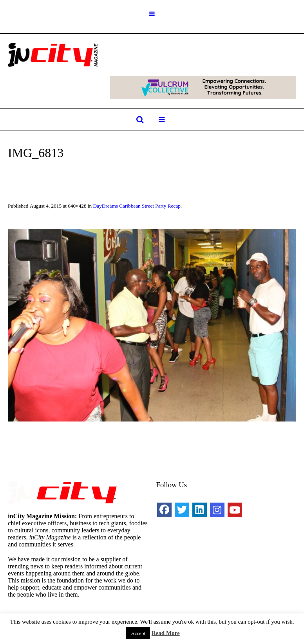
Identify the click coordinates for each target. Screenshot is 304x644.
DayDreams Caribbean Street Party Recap (137, 206)
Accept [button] (138, 633)
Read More (166, 633)
